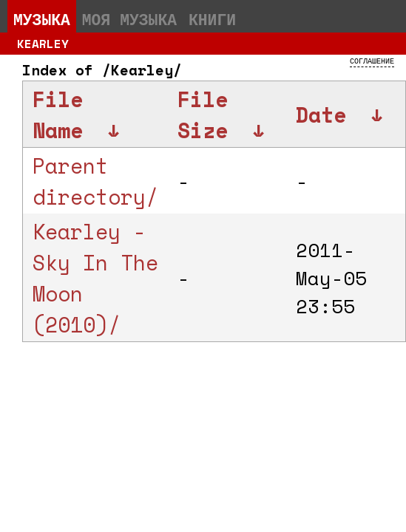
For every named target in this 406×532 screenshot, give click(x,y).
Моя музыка (129, 19)
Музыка (42, 19)
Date (321, 115)
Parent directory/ (95, 181)
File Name (58, 115)
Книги (212, 19)
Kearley (43, 44)
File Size (203, 115)
